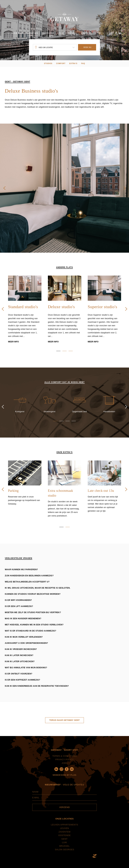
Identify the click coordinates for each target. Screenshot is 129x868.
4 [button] (74, 425)
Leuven (65, 832)
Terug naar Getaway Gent (65, 724)
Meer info (13, 346)
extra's (73, 63)
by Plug (72, 779)
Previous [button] (4, 192)
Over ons (17, 33)
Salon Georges (64, 854)
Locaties (33, 33)
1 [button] (58, 355)
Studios (48, 63)
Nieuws (72, 33)
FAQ (62, 33)
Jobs (64, 767)
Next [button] (125, 192)
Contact (86, 33)
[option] (25, 314)
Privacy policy (64, 764)
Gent (64, 843)
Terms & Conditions (64, 760)
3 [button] (71, 355)
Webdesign (59, 779)
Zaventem (64, 836)
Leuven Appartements (64, 829)
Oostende (65, 840)
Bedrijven (49, 33)
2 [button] (64, 355)
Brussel (64, 850)
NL (100, 33)
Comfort (61, 63)
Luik (65, 847)
